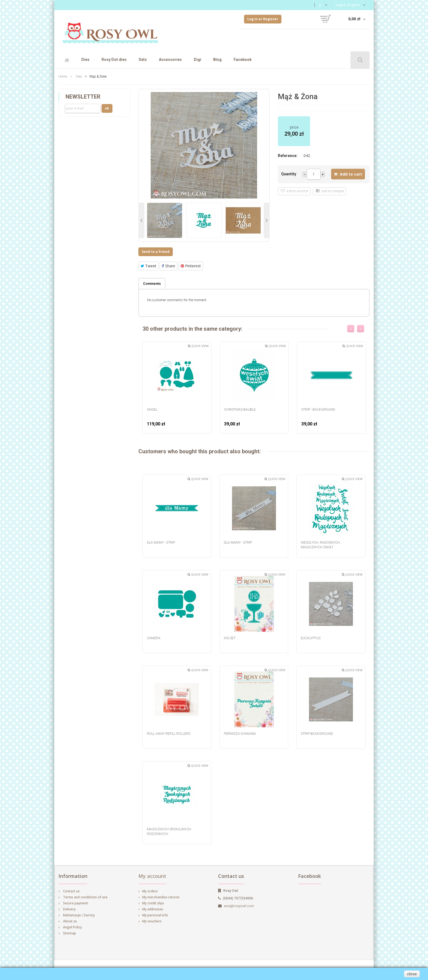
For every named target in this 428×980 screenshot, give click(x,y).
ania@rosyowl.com (239, 906)
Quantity (289, 174)
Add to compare (330, 191)
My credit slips (153, 903)
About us (70, 921)
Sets (143, 60)
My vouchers (152, 921)
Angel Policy (72, 927)
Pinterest (191, 266)
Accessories (170, 60)
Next (266, 220)
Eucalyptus (311, 638)
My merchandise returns (161, 897)
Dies (85, 60)
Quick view (198, 346)
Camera (154, 638)
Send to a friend (156, 252)
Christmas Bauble (240, 410)
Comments (152, 284)
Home (63, 76)
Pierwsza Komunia (240, 734)
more (323, 174)
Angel (152, 410)
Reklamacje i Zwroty (79, 915)
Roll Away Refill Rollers (169, 734)
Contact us (71, 891)
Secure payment (76, 903)
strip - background (318, 410)
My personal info (155, 915)
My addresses (153, 909)
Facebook (243, 60)
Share (169, 266)
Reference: (288, 156)
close (412, 974)
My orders (150, 891)
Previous (142, 220)
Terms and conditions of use (85, 897)
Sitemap (69, 933)
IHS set (230, 638)
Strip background (317, 734)
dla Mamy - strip (161, 543)
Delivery (69, 909)
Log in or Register (263, 19)
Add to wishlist (295, 191)
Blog (217, 60)
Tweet (148, 266)
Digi (197, 60)
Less (304, 174)
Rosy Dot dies (114, 60)
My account (152, 876)
